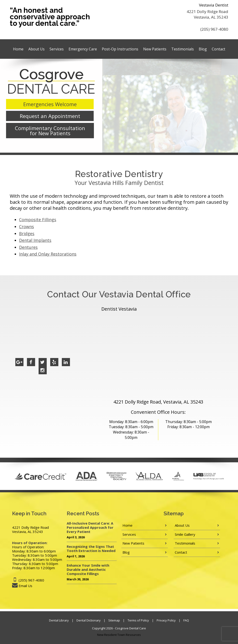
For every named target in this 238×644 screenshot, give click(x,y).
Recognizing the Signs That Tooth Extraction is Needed (91, 549)
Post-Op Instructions (120, 49)
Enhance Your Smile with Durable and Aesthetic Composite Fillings (88, 569)
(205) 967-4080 (214, 29)
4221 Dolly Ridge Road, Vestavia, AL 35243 (158, 402)
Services (57, 49)
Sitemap (114, 620)
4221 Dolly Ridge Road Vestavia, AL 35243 (207, 14)
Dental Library (59, 620)
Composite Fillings (38, 220)
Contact (218, 49)
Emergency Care (83, 49)
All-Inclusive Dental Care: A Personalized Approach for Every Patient (90, 527)
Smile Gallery (185, 534)
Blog (203, 49)
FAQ (186, 620)
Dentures (28, 247)
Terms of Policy (138, 620)
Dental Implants (35, 240)
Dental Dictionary (89, 620)
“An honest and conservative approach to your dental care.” (50, 17)
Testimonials (183, 49)
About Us (36, 49)
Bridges (27, 233)
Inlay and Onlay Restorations (48, 254)
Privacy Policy (166, 620)
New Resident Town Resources (119, 635)
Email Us (25, 586)
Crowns (26, 227)
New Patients (155, 49)
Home (18, 49)
